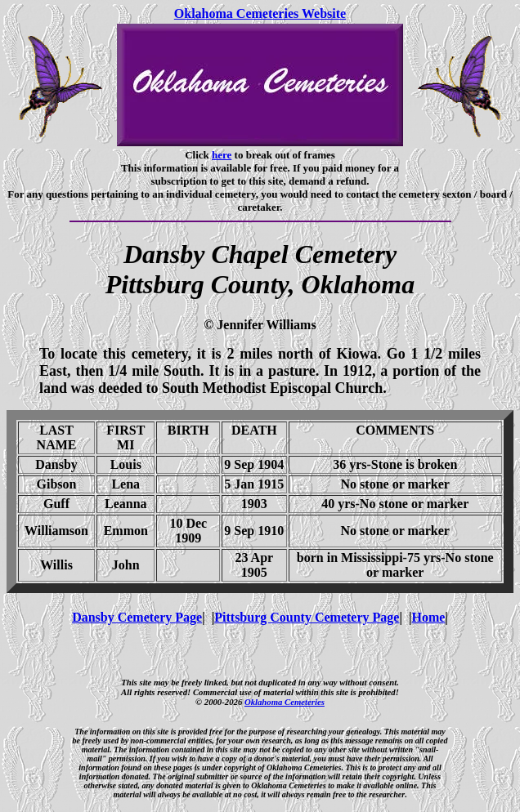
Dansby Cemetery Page (137, 617)
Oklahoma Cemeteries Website (260, 13)
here (222, 155)
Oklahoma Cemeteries (285, 702)
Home (428, 617)
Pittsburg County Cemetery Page (307, 617)
